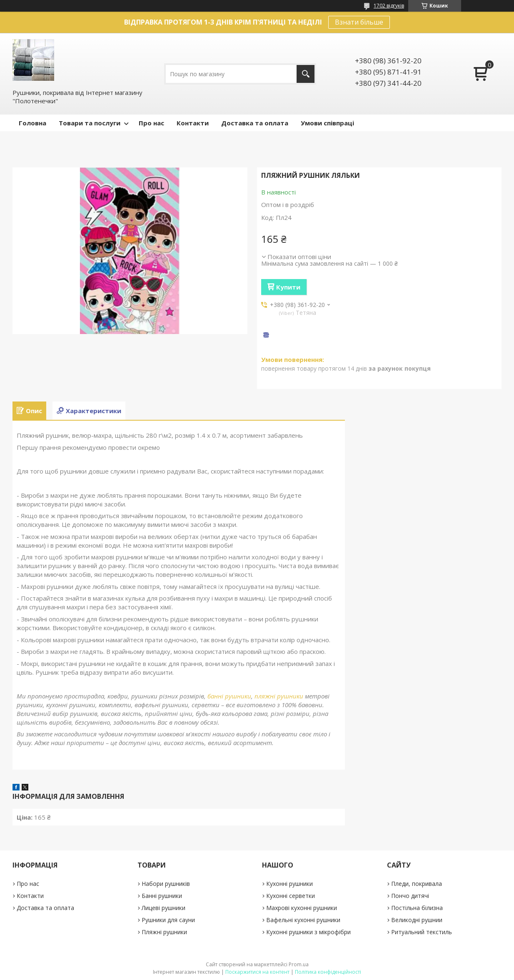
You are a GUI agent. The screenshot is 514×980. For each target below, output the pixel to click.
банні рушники (229, 696)
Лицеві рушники (163, 908)
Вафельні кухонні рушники (303, 920)
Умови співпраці (327, 123)
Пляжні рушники (164, 932)
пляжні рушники (279, 696)
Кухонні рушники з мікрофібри (308, 932)
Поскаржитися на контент (257, 972)
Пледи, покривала (417, 884)
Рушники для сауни (168, 920)
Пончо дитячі (410, 896)
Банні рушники (162, 896)
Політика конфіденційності (328, 972)
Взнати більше (359, 22)
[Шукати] (306, 74)
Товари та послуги (90, 123)
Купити (288, 287)
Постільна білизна (417, 908)
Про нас (151, 123)
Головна (32, 123)
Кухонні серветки (291, 896)
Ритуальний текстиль (422, 932)
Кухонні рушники (289, 884)
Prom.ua (299, 964)
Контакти (193, 123)
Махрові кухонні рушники (302, 908)
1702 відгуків (389, 6)
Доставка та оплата (255, 123)
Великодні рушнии (417, 920)
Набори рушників (166, 884)
